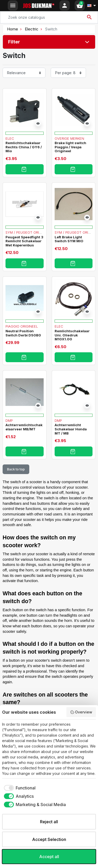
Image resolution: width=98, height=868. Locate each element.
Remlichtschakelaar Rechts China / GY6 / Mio (24, 147)
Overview (81, 712)
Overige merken (69, 138)
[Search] (49, 17)
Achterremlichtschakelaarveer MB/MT (24, 427)
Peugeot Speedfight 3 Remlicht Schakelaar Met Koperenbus (24, 241)
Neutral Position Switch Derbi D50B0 (23, 333)
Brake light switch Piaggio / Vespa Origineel (70, 147)
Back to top (16, 469)
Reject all (49, 822)
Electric (32, 29)
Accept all (49, 857)
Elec (10, 138)
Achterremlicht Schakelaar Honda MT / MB (71, 429)
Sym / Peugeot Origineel (28, 232)
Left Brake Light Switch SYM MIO (69, 239)
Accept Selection (49, 839)
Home (13, 29)
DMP (9, 420)
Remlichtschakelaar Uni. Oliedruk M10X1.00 (72, 335)
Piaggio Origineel (22, 326)
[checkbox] (19, 788)
